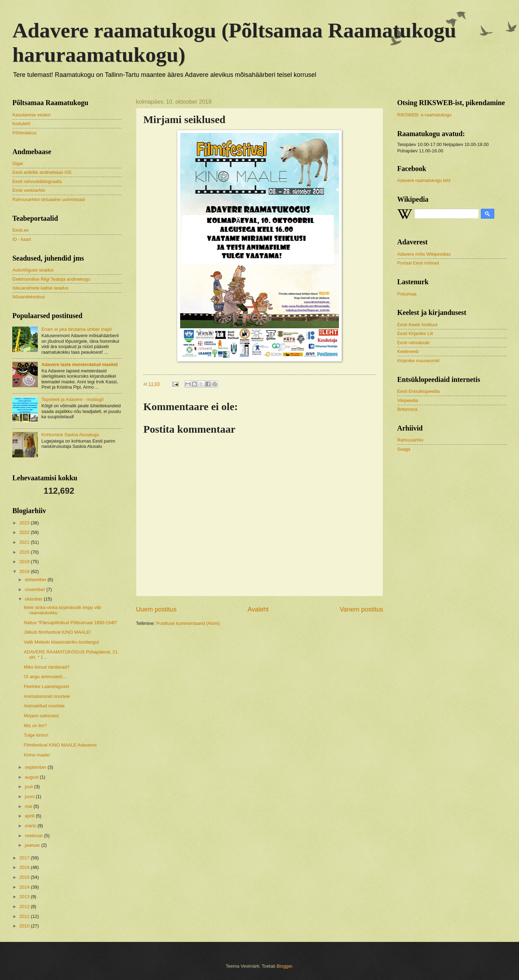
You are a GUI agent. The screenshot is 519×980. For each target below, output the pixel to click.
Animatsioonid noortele (47, 696)
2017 (25, 858)
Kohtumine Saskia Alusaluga (70, 435)
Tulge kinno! (36, 735)
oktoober (34, 599)
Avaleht (258, 609)
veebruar (34, 836)
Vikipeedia (408, 400)
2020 (25, 552)
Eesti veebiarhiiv (29, 190)
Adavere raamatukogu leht (424, 180)
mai (29, 806)
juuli (29, 787)
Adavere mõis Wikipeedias (424, 254)
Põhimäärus (25, 133)
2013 (25, 897)
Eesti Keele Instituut (417, 325)
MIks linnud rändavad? (47, 667)
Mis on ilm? (35, 726)
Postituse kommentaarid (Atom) (188, 623)
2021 (25, 542)
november (35, 589)
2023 (25, 523)
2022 (25, 532)
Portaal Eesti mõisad (418, 263)
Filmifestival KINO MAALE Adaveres (60, 745)
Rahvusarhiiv (410, 440)
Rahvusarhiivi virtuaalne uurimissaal (49, 199)
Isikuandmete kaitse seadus (40, 288)
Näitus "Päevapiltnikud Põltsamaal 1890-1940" (70, 623)
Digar (18, 163)
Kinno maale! (37, 755)
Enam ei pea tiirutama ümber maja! (77, 329)
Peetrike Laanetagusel (46, 686)
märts (31, 826)
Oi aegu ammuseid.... (45, 677)
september (36, 767)
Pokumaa (407, 294)
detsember (36, 580)
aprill (30, 816)
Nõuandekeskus (29, 297)
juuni (30, 796)
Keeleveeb (408, 351)
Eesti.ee (21, 230)
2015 (25, 877)
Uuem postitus (156, 609)
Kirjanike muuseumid (418, 361)
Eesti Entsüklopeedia (418, 391)
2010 (25, 926)
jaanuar (33, 845)
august (32, 777)
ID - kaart (22, 239)
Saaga (404, 449)
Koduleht (21, 124)
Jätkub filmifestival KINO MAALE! (57, 632)
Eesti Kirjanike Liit (415, 333)
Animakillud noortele (44, 706)
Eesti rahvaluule (413, 343)
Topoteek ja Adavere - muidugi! (73, 399)
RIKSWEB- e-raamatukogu (424, 115)
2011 (25, 916)
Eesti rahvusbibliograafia (37, 181)
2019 (25, 562)
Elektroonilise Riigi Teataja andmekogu (51, 279)
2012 (25, 906)
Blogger (285, 966)
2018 (25, 571)
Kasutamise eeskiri (31, 115)
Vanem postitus (361, 609)
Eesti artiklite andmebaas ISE (42, 172)
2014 (25, 887)
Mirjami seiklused (41, 716)
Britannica (407, 409)
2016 (25, 867)
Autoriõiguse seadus (33, 270)
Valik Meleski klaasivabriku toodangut (61, 642)
